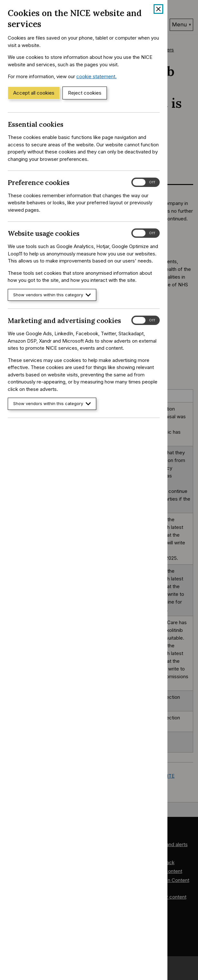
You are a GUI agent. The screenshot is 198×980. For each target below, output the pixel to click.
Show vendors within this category (52, 295)
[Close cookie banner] (158, 9)
